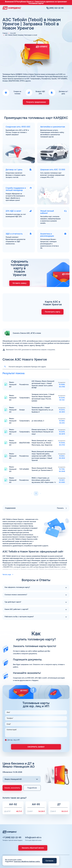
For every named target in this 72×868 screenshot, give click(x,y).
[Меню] (68, 6)
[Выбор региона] (22, 755)
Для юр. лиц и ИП (14, 715)
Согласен (49, 861)
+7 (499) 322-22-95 (12, 820)
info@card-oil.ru (33, 820)
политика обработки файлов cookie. (27, 862)
